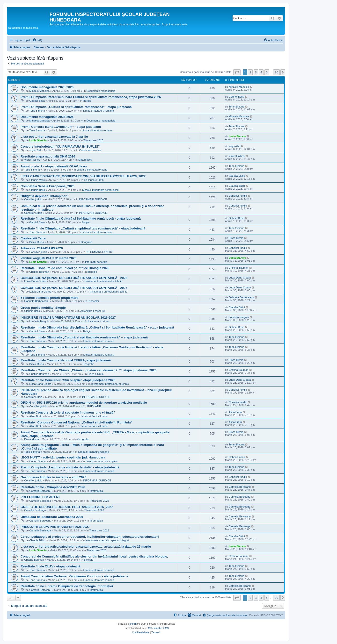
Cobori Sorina (37, 461)
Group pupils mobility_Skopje (43, 308)
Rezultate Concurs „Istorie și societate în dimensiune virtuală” (68, 412)
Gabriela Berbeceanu (37, 301)
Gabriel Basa (37, 101)
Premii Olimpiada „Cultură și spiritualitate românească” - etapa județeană (76, 107)
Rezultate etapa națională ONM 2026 (48, 156)
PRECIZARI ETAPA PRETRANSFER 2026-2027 (55, 527)
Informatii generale (96, 262)
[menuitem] (37, 40)
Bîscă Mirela (37, 242)
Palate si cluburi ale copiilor (102, 461)
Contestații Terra (33, 238)
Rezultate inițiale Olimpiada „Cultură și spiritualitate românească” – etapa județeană (84, 337)
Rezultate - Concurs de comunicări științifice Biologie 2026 (65, 268)
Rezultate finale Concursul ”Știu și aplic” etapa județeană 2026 (68, 380)
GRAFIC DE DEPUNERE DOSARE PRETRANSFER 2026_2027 (67, 507)
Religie (87, 101)
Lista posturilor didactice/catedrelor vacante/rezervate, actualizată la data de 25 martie (86, 547)
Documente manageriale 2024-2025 (47, 117)
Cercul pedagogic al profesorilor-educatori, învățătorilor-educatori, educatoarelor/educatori (90, 537)
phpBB (133, 624)
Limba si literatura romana (99, 111)
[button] (237, 72)
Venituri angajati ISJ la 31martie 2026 (48, 258)
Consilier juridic (33, 199)
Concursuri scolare (90, 150)
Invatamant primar (99, 321)
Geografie (87, 242)
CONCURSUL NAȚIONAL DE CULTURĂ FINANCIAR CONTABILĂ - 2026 (74, 278)
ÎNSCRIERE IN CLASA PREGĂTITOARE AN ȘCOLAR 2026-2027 (68, 318)
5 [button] (267, 72)
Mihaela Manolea (39, 91)
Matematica (85, 160)
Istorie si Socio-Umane (94, 416)
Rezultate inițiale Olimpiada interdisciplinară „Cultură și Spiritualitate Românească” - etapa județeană (97, 327)
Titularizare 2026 (93, 140)
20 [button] (276, 72)
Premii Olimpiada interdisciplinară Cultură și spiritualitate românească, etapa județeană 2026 (91, 97)
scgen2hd (35, 150)
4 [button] (261, 72)
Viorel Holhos (32, 160)
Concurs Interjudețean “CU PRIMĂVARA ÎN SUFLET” (60, 147)
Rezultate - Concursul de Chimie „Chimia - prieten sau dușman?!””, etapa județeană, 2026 (88, 370)
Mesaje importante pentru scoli (100, 190)
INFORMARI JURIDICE (93, 199)
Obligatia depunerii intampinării (44, 196)
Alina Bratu (36, 416)
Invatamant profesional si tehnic (103, 281)
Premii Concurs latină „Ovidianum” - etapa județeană (61, 127)
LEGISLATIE (93, 406)
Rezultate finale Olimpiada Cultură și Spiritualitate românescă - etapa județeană (81, 218)
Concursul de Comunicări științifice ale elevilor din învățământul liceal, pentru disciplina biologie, (94, 556)
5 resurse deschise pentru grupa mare (49, 298)
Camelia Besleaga (40, 501)
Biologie (92, 272)
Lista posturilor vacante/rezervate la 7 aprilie (54, 137)
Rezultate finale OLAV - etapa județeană (50, 566)
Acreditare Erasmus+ (93, 311)
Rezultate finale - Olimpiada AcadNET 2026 (53, 487)
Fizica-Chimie (96, 374)
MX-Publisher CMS (158, 628)
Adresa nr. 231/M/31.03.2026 (42, 248)
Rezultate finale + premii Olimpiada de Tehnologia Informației (67, 586)
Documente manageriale (101, 91)
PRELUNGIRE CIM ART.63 (40, 497)
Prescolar (93, 301)
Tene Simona (37, 111)
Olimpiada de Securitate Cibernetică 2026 (52, 517)
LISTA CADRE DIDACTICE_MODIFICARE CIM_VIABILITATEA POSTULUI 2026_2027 (83, 176)
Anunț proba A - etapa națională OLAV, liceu (54, 166)
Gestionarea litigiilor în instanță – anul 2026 (53, 477)
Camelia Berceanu (40, 491)
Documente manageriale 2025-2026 (47, 87)
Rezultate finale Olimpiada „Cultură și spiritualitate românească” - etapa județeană (83, 228)
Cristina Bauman (39, 272)
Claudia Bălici (37, 190)
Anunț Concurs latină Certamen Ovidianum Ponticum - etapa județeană (74, 576)
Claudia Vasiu (37, 180)
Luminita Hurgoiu (39, 321)
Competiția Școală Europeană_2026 (48, 186)
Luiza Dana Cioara (35, 281)
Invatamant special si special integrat (107, 540)
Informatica (96, 491)
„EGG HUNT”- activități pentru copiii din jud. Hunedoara (63, 457)
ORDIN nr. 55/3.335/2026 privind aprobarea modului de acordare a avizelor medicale (84, 403)
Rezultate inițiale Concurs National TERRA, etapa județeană (66, 360)
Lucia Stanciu (38, 140)
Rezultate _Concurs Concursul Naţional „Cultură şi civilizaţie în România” (76, 422)
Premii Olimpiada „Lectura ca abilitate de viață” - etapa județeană (70, 467)
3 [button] (256, 72)
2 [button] (250, 72)
